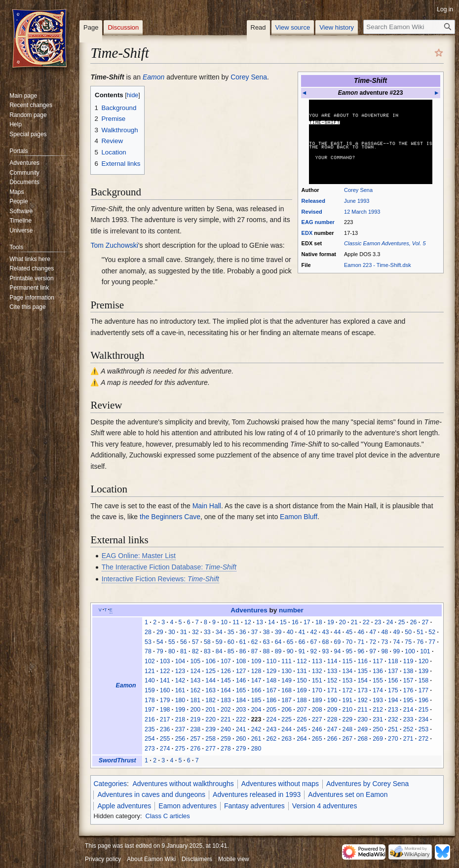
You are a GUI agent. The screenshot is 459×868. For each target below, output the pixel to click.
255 (165, 739)
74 (396, 642)
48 (384, 632)
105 (195, 661)
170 (317, 690)
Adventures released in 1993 (257, 794)
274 (165, 749)
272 (424, 739)
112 (302, 661)
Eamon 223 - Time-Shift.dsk (378, 265)
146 (241, 680)
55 (172, 642)
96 (361, 651)
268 (363, 739)
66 (302, 642)
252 (408, 729)
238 (195, 729)
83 (207, 651)
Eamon (153, 77)
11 (236, 622)
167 (272, 690)
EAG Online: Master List (139, 556)
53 (148, 642)
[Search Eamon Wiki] (409, 27)
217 (165, 719)
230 (363, 719)
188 (302, 700)
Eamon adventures (188, 806)
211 (363, 710)
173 (363, 690)
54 (160, 642)
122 (165, 671)
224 (272, 719)
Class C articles (168, 816)
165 (241, 690)
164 (226, 690)
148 (272, 680)
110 (272, 661)
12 (248, 622)
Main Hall (207, 506)
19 (331, 622)
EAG (307, 222)
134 (348, 671)
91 (302, 651)
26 (414, 622)
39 (278, 632)
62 (255, 642)
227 (317, 719)
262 (272, 739)
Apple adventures (124, 806)
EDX (307, 233)
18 (319, 622)
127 (241, 671)
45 (349, 632)
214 (408, 710)
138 (408, 671)
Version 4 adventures (325, 806)
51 (420, 632)
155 (378, 680)
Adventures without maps (280, 784)
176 (408, 690)
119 (408, 661)
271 (408, 739)
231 (378, 719)
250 (378, 729)
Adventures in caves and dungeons (151, 794)
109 (256, 661)
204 (256, 710)
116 (363, 661)
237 (180, 729)
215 (424, 710)
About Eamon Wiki (151, 859)
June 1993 (357, 201)
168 (287, 690)
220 (210, 719)
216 (150, 719)
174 (378, 690)
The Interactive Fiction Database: (169, 567)
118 (393, 661)
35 (231, 632)
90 (290, 651)
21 (354, 622)
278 (226, 749)
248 (348, 729)
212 (378, 710)
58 (207, 642)
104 (180, 661)
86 (243, 651)
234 (424, 719)
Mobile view (234, 859)
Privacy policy (103, 859)
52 (432, 632)
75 (408, 642)
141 (165, 680)
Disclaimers (197, 859)
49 (396, 632)
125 (210, 671)
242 (256, 729)
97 (373, 651)
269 (378, 739)
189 (317, 700)
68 (326, 642)
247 (332, 729)
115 (348, 661)
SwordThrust (117, 760)
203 (241, 710)
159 (150, 690)
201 (210, 710)
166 (256, 690)
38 (267, 632)
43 (326, 632)
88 (267, 651)
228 (332, 719)
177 (424, 690)
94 (338, 651)
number (325, 222)
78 (148, 651)
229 (348, 719)
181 (195, 700)
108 (241, 661)
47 (373, 632)
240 (226, 729)
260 (241, 739)
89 (278, 651)
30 (172, 632)
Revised (312, 212)
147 (256, 680)
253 (424, 729)
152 (332, 680)
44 (338, 632)
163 (210, 690)
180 (180, 700)
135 (363, 671)
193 (378, 700)
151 (317, 680)
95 (349, 651)
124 (195, 671)
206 (287, 710)
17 (307, 622)
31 (184, 632)
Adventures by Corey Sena (367, 784)
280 (256, 749)
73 (384, 642)
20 (343, 622)
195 (408, 700)
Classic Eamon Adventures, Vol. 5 (385, 243)
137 (393, 671)
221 (226, 719)
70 (349, 642)
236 (165, 729)
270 (393, 739)
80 (172, 651)
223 (256, 719)
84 (219, 651)
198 (165, 710)
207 (302, 710)
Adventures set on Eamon (348, 794)
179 (165, 700)
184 (241, 700)
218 (180, 719)
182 (210, 700)
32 (195, 632)
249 (363, 729)
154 (363, 680)
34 (219, 632)
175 (393, 690)
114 (332, 661)
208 (317, 710)
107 (226, 661)
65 (290, 642)
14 (271, 622)
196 (424, 700)
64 (278, 642)
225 (287, 719)
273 (150, 749)
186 (272, 700)
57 (195, 642)
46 (361, 632)
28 (148, 632)
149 (287, 680)
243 (272, 729)
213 (393, 710)
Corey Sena (358, 190)
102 (150, 661)
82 (195, 651)
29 (160, 632)
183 (226, 700)
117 (378, 661)
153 (348, 680)
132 (317, 671)
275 (180, 749)
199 (180, 710)
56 (184, 642)
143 (195, 680)
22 (366, 622)
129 (272, 671)
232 (393, 719)
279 (241, 749)
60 (231, 642)
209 (332, 710)
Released (313, 201)
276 (195, 749)
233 (408, 719)
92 (314, 651)
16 (295, 622)
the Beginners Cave (170, 517)
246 (317, 729)
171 (332, 690)
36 (243, 632)
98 (384, 651)
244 (287, 729)
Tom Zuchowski (114, 245)
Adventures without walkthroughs (183, 784)
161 (180, 690)
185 (256, 700)
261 (256, 739)
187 (287, 700)
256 (180, 739)
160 (165, 690)
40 (290, 632)
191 (348, 700)
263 (287, 739)
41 (302, 632)
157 (408, 680)
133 (332, 671)
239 (210, 729)
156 (393, 680)
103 (165, 661)
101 (425, 651)
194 (393, 700)
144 (210, 680)
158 (424, 680)
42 (314, 632)
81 (184, 651)
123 (180, 671)
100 (410, 651)
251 (393, 729)
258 (210, 739)
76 (420, 642)
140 (150, 680)
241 (241, 729)
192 (363, 700)
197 (150, 710)
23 (378, 622)
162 (195, 690)
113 (317, 661)
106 (210, 661)
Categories (110, 784)
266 (332, 739)
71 (361, 642)
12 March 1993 (362, 212)
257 (195, 739)
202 (226, 710)
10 (224, 622)
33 (207, 632)
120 (424, 661)
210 (348, 710)
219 (195, 719)
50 (408, 632)
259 (226, 739)
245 (302, 729)
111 (287, 661)
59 (219, 642)
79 (160, 651)
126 (226, 671)
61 (243, 642)
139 (424, 671)
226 (302, 719)
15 (283, 622)
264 (302, 739)
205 (272, 710)
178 (150, 700)
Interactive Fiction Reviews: (160, 579)
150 (302, 680)
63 (267, 642)
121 (150, 671)
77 (432, 642)
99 (396, 651)
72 (373, 642)
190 (332, 700)
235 (150, 729)
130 (287, 671)
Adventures (249, 610)
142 (180, 680)
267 (348, 739)
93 (326, 651)
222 (241, 719)
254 (150, 739)
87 (255, 651)
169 (302, 690)
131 (302, 671)
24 (390, 622)
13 (260, 622)
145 (226, 680)
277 (210, 749)
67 (314, 642)
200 (195, 710)
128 (256, 671)
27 (425, 622)
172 (348, 690)
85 (231, 651)
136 (378, 671)
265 (317, 739)
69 (338, 642)
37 (255, 632)
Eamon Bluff (299, 517)
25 (402, 622)
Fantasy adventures (254, 806)
